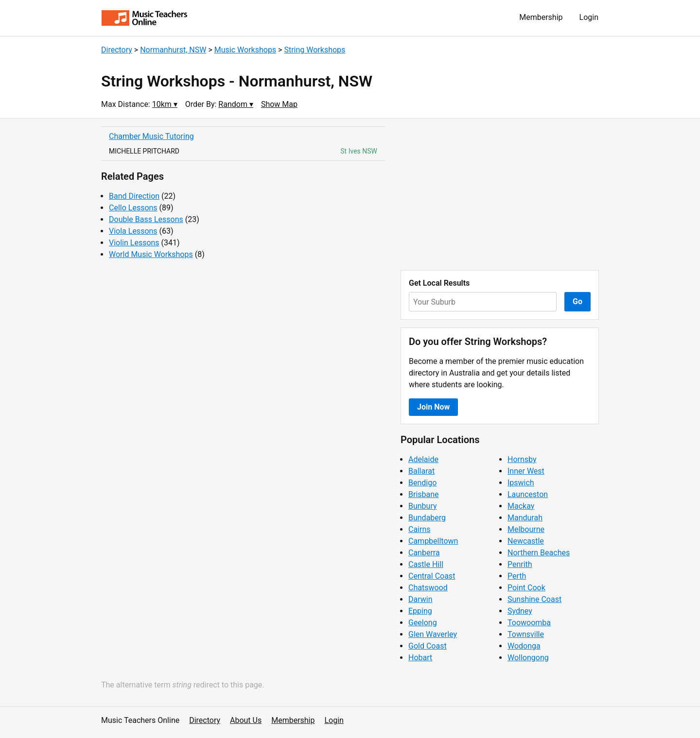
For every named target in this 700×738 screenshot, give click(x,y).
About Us (246, 720)
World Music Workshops (151, 254)
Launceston (528, 494)
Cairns (420, 529)
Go (577, 301)
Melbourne (526, 529)
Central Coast (432, 576)
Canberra (424, 553)
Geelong (423, 623)
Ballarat (421, 471)
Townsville (526, 634)
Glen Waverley (433, 634)
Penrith (520, 564)
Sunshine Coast (534, 599)
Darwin (420, 599)
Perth (517, 576)
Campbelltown (433, 541)
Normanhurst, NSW (173, 50)
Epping (420, 611)
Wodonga (524, 646)
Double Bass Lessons (146, 219)
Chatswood (428, 588)
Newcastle (526, 541)
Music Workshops (245, 50)
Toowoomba (529, 623)
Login (589, 17)
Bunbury (423, 506)
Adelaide (423, 459)
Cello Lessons (133, 208)
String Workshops (315, 50)
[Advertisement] (500, 194)
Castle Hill (426, 564)
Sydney (520, 611)
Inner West (526, 471)
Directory (117, 50)
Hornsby (522, 459)
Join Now (433, 407)
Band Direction (134, 196)
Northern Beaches (539, 553)
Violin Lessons (134, 243)
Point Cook (526, 588)
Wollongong (528, 658)
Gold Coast (428, 646)
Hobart (420, 658)
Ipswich (521, 483)
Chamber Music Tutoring (151, 136)
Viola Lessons (133, 231)
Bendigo (422, 483)
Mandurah (525, 518)
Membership (541, 17)
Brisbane (424, 494)
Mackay (521, 506)
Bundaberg (427, 518)
